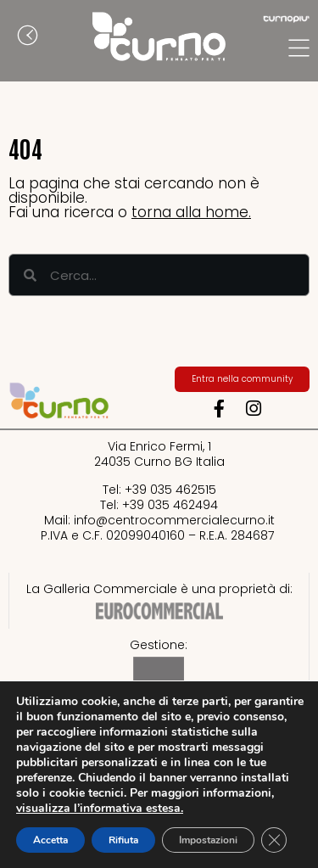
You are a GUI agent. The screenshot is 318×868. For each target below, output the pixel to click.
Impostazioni (208, 840)
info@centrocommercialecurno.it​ (174, 520)
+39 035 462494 (170, 505)
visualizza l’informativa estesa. (100, 808)
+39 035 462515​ (170, 490)
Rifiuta (123, 840)
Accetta (50, 840)
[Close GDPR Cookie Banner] (274, 840)
